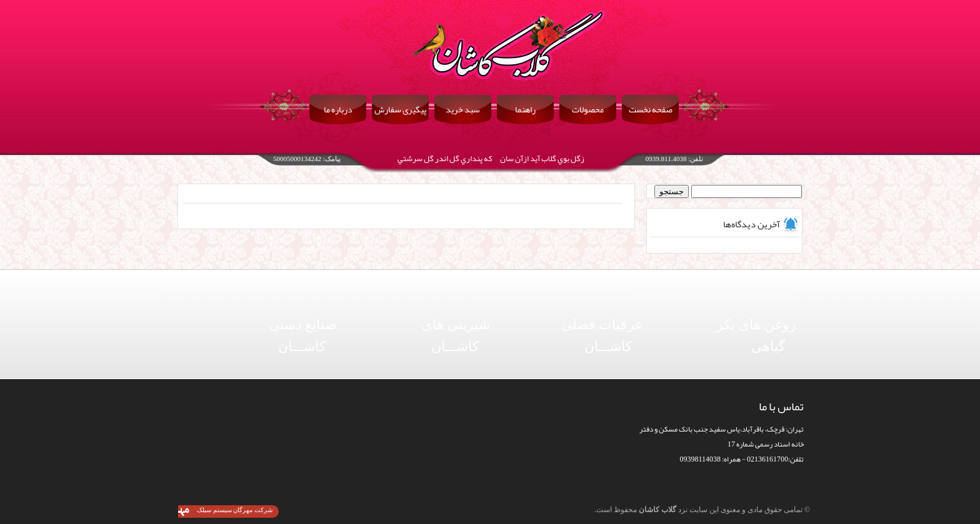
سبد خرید (463, 109)
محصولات (588, 109)
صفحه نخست (651, 109)
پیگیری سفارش (400, 109)
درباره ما (338, 109)
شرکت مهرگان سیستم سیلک (235, 510)
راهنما (525, 109)
